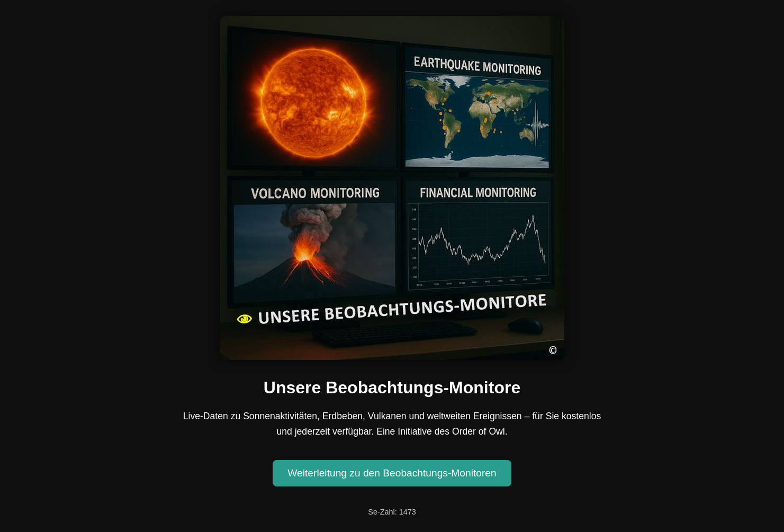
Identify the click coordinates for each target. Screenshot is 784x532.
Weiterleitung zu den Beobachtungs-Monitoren (392, 473)
